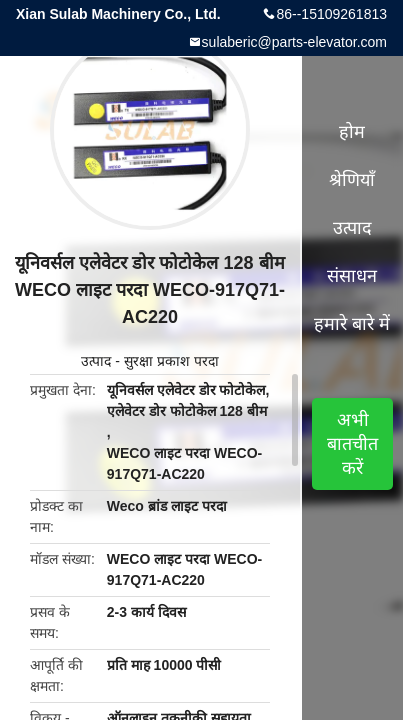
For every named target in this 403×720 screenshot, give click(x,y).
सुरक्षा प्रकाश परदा (171, 361)
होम (352, 132)
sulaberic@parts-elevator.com (294, 42)
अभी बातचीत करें (352, 444)
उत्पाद (96, 361)
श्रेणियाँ (352, 180)
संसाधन (352, 276)
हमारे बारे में (352, 324)
